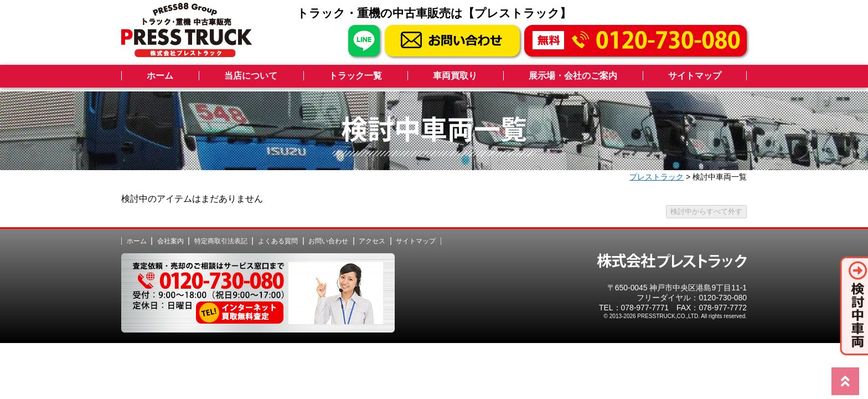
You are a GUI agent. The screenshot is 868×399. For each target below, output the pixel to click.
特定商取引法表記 (221, 241)
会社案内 (170, 241)
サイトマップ (695, 76)
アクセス (372, 241)
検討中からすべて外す (706, 211)
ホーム (160, 76)
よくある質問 (278, 241)
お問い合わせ (328, 241)
